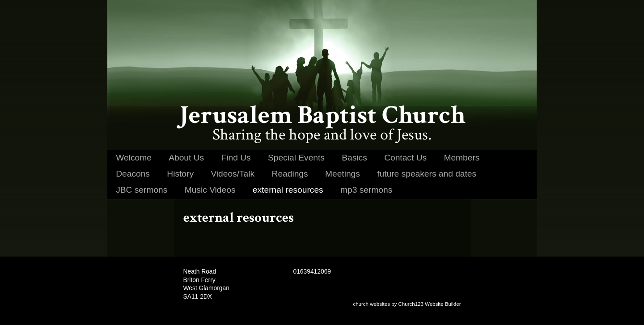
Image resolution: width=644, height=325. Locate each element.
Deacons (133, 174)
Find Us (236, 158)
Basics (354, 158)
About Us (186, 158)
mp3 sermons (366, 190)
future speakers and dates (427, 174)
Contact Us (405, 158)
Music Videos (210, 190)
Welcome (134, 158)
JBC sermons (142, 190)
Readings (290, 174)
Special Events (296, 158)
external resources (288, 190)
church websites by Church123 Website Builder (407, 304)
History (180, 174)
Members (462, 158)
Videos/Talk (233, 174)
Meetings (343, 174)
